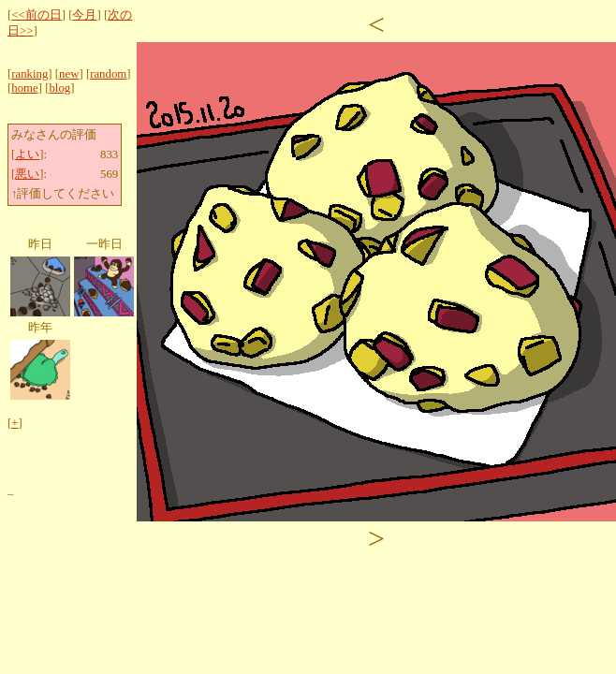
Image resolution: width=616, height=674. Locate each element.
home (24, 88)
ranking (29, 74)
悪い (27, 174)
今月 (84, 15)
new (69, 74)
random (108, 74)
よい (27, 154)
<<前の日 (36, 15)
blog (59, 88)
